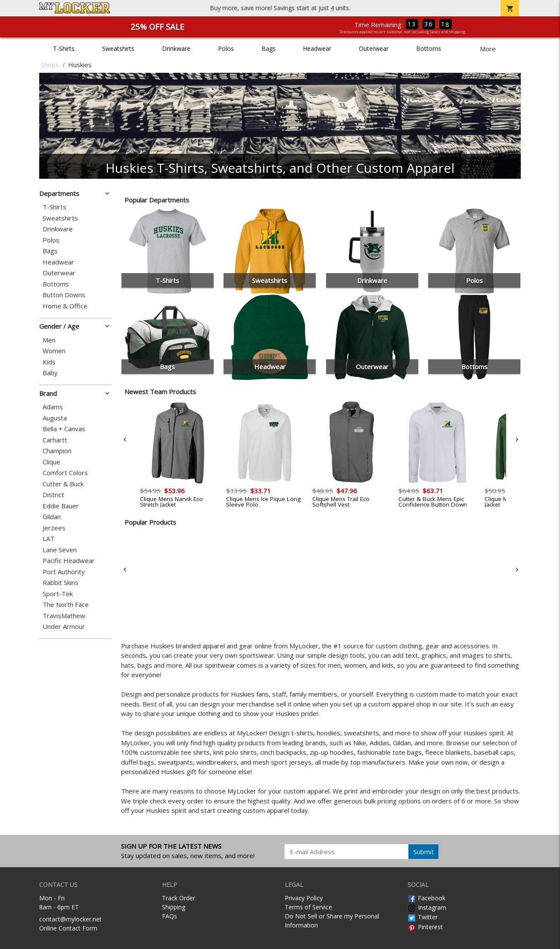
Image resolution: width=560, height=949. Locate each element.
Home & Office (65, 306)
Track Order (179, 898)
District (53, 495)
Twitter (423, 917)
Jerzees (54, 528)
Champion (57, 451)
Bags (269, 48)
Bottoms (429, 48)
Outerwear (374, 48)
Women (54, 351)
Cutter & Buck (63, 484)
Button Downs (64, 295)
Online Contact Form (68, 928)
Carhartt (55, 440)
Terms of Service (308, 907)
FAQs (170, 916)
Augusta (55, 418)
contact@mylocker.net (70, 919)
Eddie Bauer (61, 506)
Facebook (426, 898)
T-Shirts (64, 48)
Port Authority (64, 572)
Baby (50, 373)
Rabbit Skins (61, 583)
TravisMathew (64, 616)
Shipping (174, 907)
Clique (51, 462)
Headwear (317, 48)
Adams (53, 407)
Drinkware (176, 48)
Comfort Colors (65, 473)
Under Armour (64, 627)
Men (49, 340)
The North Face (66, 605)
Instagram (427, 907)
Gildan (52, 517)
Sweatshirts (118, 48)
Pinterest (425, 927)
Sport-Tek (58, 594)
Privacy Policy (304, 898)
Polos (226, 48)
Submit (424, 852)
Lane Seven (60, 550)
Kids (49, 362)
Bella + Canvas (64, 429)
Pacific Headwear (69, 561)
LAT (48, 539)
